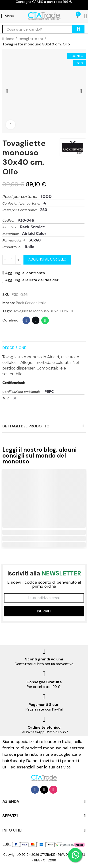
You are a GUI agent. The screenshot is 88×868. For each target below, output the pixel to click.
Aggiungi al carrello (47, 259)
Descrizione (14, 348)
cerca (78, 29)
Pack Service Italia (31, 303)
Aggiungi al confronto (25, 273)
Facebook (26, 320)
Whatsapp (45, 320)
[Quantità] (12, 260)
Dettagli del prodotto (26, 426)
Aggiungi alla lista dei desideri (32, 280)
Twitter (36, 320)
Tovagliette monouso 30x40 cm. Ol (43, 311)
